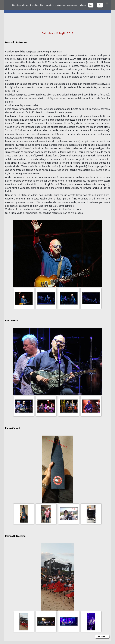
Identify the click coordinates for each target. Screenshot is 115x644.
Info (91, 5)
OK (100, 5)
